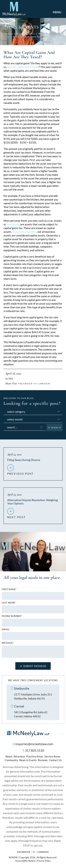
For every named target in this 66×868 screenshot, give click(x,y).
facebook (26, 384)
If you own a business (24, 232)
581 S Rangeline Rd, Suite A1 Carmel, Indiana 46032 (31, 714)
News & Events (28, 760)
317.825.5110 (34, 750)
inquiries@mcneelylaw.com (34, 744)
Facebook (24, 852)
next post (16, 516)
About (9, 756)
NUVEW (13, 857)
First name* (9, 589)
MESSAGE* (8, 643)
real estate (13, 224)
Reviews (43, 760)
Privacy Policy (44, 861)
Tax (11, 379)
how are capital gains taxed (23, 67)
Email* (6, 630)
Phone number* (12, 616)
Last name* (9, 603)
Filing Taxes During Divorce (24, 460)
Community (11, 760)
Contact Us (55, 760)
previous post (20, 472)
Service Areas (52, 756)
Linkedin (44, 384)
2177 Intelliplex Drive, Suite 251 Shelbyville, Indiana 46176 (33, 696)
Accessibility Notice (25, 861)
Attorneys (19, 756)
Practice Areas (35, 756)
